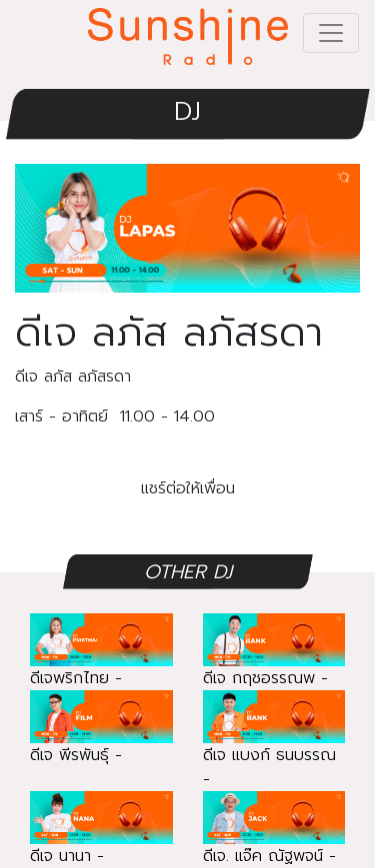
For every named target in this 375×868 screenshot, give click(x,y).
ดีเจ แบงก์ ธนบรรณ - (274, 748)
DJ (187, 111)
